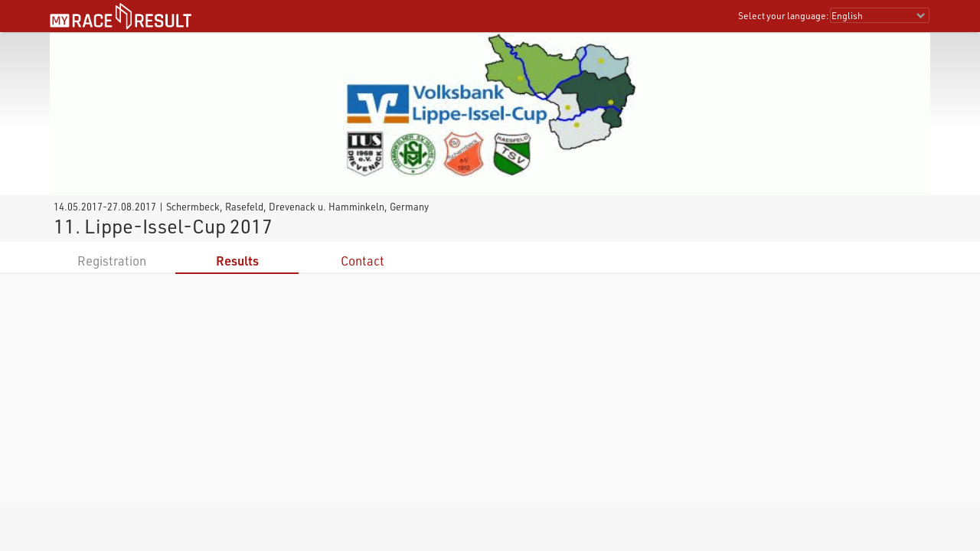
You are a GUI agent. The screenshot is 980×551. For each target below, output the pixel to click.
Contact (363, 261)
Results (237, 261)
